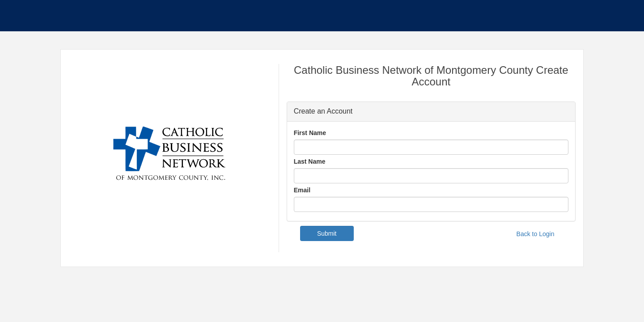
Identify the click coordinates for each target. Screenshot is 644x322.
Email (302, 190)
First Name (310, 133)
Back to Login (536, 234)
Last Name (310, 161)
